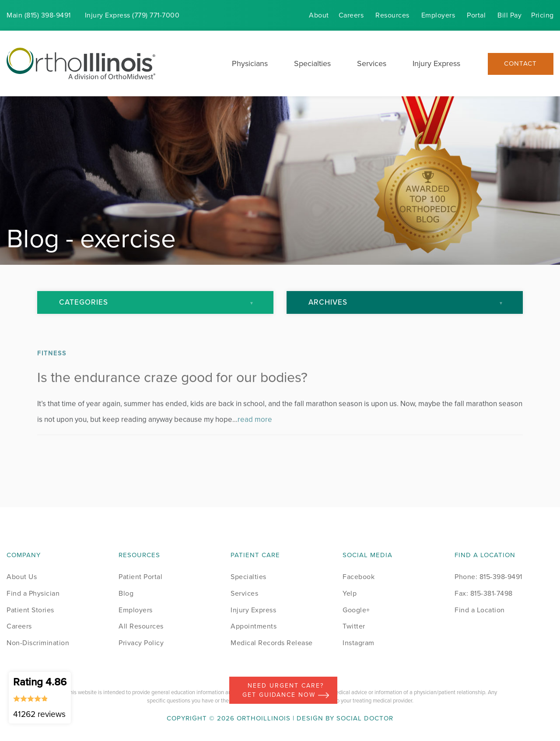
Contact (520, 64)
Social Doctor (365, 718)
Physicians (250, 63)
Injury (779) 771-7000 (132, 15)
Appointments (254, 626)
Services (372, 63)
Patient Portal (140, 577)
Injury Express (436, 63)
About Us (22, 577)
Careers (351, 15)
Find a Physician (33, 593)
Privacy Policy (141, 643)
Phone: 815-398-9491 (488, 577)
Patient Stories (30, 610)
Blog (126, 593)
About (319, 15)
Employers (438, 15)
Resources (392, 15)
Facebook (359, 577)
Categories (84, 302)
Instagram (359, 643)
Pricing (542, 15)
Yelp (350, 593)
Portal (476, 15)
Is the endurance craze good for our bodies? (172, 394)
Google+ (356, 610)
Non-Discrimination (38, 643)
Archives (328, 302)
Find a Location (480, 610)
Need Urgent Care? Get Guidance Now (286, 690)
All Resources (141, 626)
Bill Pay (509, 15)
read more (255, 437)
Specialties (312, 63)
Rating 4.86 (40, 697)
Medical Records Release (272, 643)
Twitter (354, 626)
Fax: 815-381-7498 (484, 593)
